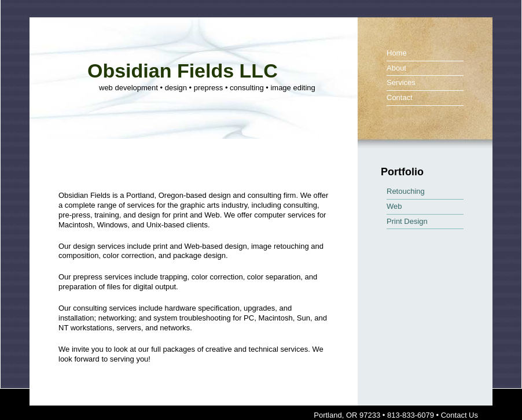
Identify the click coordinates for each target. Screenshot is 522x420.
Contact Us (459, 415)
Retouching (406, 191)
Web (394, 206)
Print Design (407, 221)
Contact (400, 97)
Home (397, 53)
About (396, 68)
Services (401, 82)
